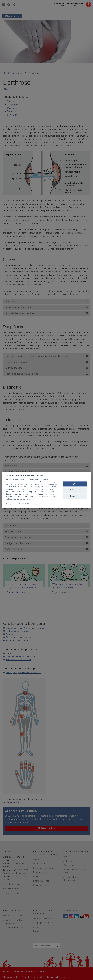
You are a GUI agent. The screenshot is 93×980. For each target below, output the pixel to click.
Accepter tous (75, 484)
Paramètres (75, 496)
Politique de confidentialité (16, 504)
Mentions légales (34, 504)
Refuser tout (75, 490)
